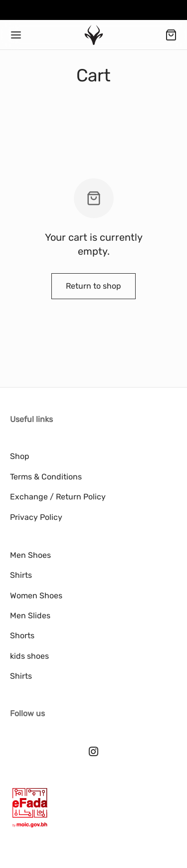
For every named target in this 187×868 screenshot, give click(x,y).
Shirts (21, 575)
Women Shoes (36, 596)
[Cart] (171, 35)
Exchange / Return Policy (58, 497)
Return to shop (93, 286)
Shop (20, 456)
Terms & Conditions (46, 477)
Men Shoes (30, 555)
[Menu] (16, 35)
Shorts (22, 636)
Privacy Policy (36, 517)
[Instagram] (93, 752)
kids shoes (29, 656)
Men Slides (30, 616)
